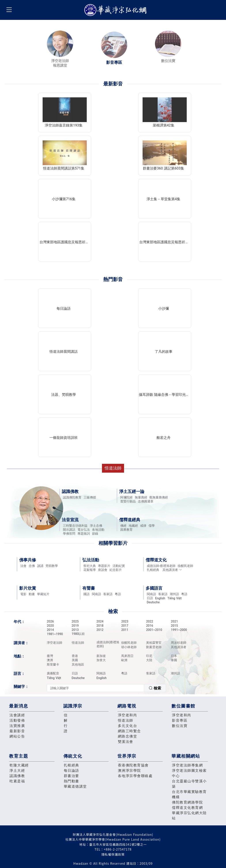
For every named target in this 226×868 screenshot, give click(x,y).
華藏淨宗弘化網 (116, 10)
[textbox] (95, 688)
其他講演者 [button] (172, 570)
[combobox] (106, 688)
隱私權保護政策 (113, 854)
